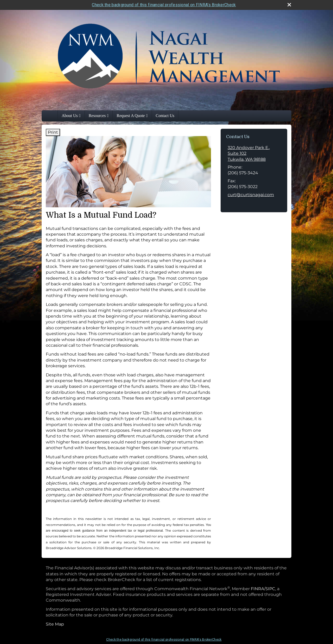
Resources (97, 116)
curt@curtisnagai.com (251, 195)
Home (52, 116)
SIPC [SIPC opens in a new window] (270, 589)
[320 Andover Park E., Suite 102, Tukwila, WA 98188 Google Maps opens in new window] (254, 154)
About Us (70, 116)
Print (53, 132)
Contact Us (165, 116)
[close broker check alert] (289, 5)
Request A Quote (131, 116)
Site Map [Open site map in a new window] (55, 624)
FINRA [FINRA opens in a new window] (257, 589)
